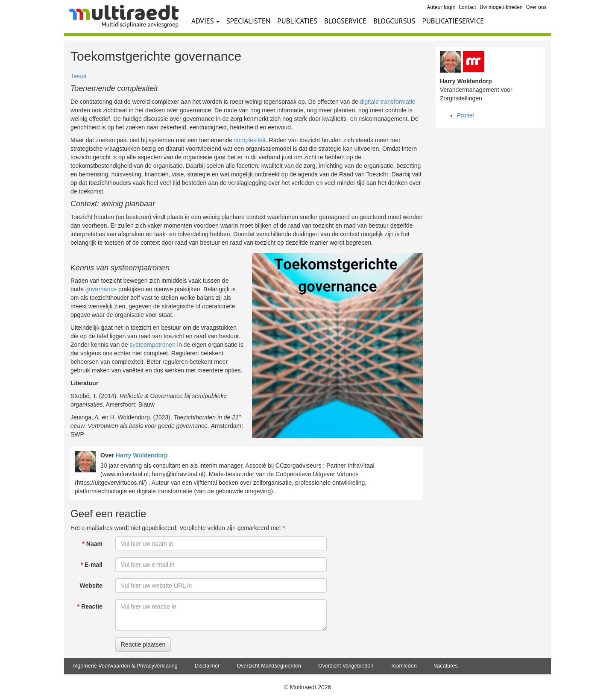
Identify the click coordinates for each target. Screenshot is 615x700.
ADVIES (205, 21)
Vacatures (446, 666)
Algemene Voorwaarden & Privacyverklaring (125, 666)
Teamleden (404, 666)
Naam (92, 544)
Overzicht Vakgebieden (346, 666)
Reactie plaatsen (143, 644)
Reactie (90, 606)
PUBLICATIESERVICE (453, 21)
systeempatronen (153, 345)
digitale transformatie (388, 102)
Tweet (78, 76)
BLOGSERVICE (345, 21)
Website (91, 586)
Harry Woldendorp (142, 455)
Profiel (466, 115)
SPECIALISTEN (249, 21)
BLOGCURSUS (394, 21)
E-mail (92, 565)
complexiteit (250, 140)
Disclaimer (207, 666)
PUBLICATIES (297, 21)
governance (101, 289)
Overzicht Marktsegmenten (269, 666)
